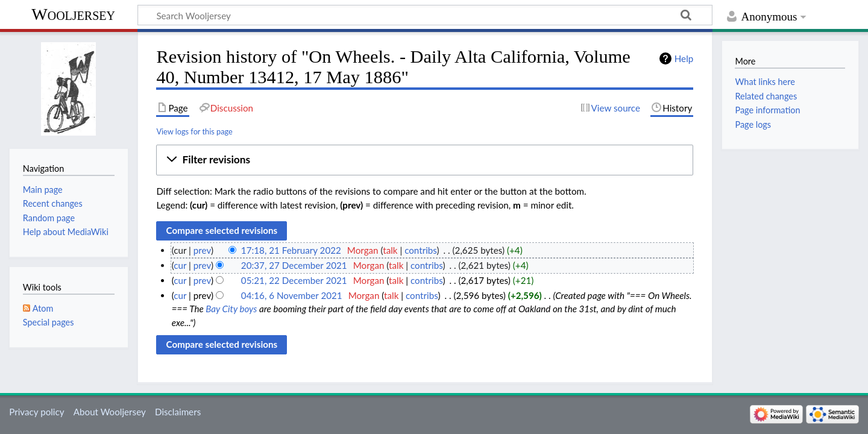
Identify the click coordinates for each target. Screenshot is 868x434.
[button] (425, 160)
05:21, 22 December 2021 (294, 280)
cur (180, 265)
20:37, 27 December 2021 (294, 265)
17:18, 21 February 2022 (291, 250)
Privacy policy (36, 412)
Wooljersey (73, 14)
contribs (420, 250)
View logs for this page (194, 131)
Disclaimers (178, 412)
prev (202, 250)
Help (684, 58)
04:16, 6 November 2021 (292, 295)
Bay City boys (231, 309)
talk (390, 250)
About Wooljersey (110, 412)
